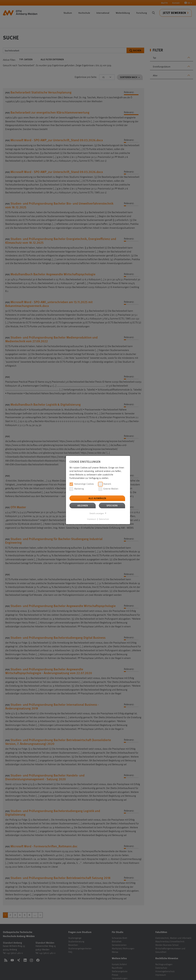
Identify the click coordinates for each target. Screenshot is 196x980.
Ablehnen (83, 505)
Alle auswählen (97, 498)
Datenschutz (104, 519)
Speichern (112, 505)
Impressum (92, 519)
